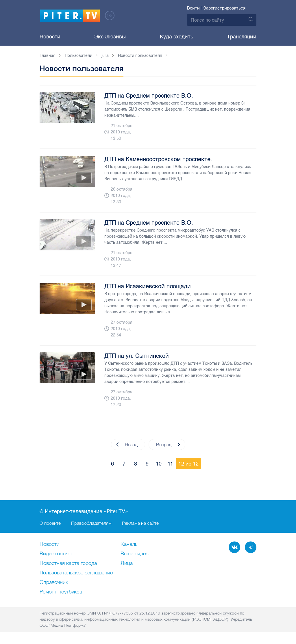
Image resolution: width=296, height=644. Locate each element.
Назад (127, 444)
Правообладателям (91, 523)
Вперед (168, 444)
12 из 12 (188, 464)
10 (159, 464)
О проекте (50, 523)
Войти (193, 8)
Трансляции (242, 37)
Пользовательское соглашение (76, 573)
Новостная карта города (68, 563)
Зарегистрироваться (224, 8)
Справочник (54, 582)
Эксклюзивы (110, 37)
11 (170, 464)
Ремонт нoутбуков (61, 592)
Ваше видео (135, 554)
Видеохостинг (56, 554)
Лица (127, 563)
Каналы (129, 544)
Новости (50, 37)
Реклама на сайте (140, 523)
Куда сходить (176, 37)
